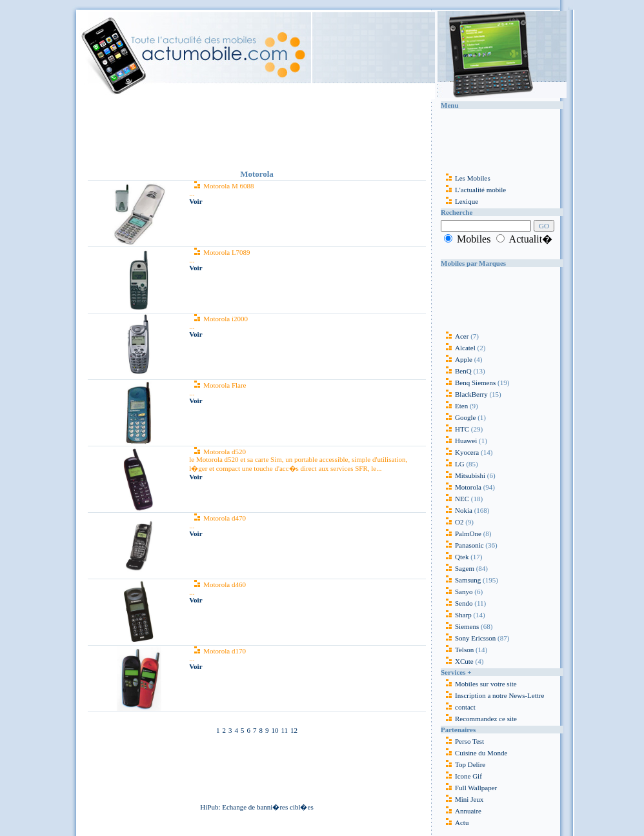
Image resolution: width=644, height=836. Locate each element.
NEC (455, 499)
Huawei (460, 441)
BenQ (456, 371)
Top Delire (470, 764)
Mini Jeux (469, 799)
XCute (457, 661)
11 (284, 730)
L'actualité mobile (473, 190)
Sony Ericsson (468, 638)
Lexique (459, 201)
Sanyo (457, 592)
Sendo (457, 603)
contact (458, 707)
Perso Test (469, 741)
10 (275, 730)
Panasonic (462, 545)
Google (458, 417)
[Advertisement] (257, 132)
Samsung (461, 580)
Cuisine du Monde (481, 753)
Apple (457, 359)
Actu (462, 822)
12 (294, 730)
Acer (455, 336)
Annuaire (468, 811)
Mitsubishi (463, 475)
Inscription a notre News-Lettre (492, 695)
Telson (457, 650)
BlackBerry (464, 394)
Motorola (461, 487)
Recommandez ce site (479, 719)
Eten (454, 406)
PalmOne (461, 533)
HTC (455, 429)
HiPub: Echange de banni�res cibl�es (257, 807)
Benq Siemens (468, 383)
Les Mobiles (466, 178)
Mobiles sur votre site (479, 684)
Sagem (458, 568)
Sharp (456, 615)
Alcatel (458, 348)
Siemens (460, 626)
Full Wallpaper (476, 788)
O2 (452, 522)
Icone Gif (468, 776)
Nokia (457, 510)
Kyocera (460, 452)
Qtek (455, 557)
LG (453, 464)
